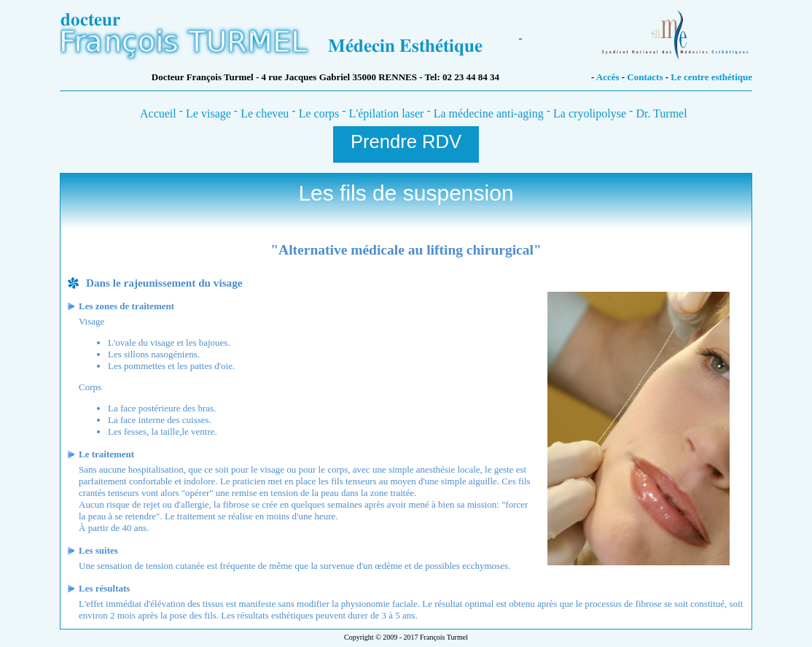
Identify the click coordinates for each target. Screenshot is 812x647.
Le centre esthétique (711, 77)
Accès (609, 77)
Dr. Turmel (661, 113)
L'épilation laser (387, 113)
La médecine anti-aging (489, 113)
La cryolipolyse (590, 113)
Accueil (158, 113)
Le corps (319, 113)
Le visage (208, 113)
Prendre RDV (406, 142)
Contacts (646, 77)
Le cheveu (265, 113)
